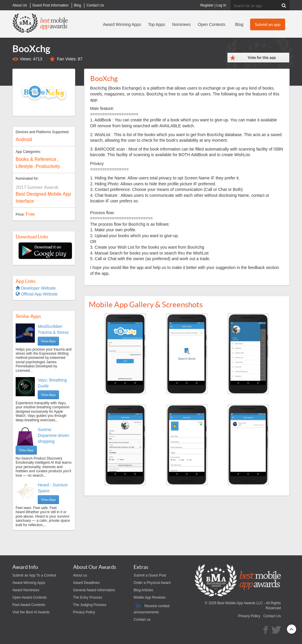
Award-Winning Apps (29, 583)
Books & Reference (36, 159)
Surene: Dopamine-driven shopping (54, 435)
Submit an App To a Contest (34, 575)
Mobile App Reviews (150, 597)
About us (80, 575)
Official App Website (37, 294)
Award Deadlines (87, 583)
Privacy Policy (84, 612)
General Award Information (94, 590)
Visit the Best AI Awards (31, 612)
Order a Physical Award (152, 583)
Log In (221, 5)
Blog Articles (143, 590)
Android (24, 139)
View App (48, 341)
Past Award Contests (29, 605)
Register (207, 5)
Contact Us (272, 616)
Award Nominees (26, 590)
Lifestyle (24, 166)
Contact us (142, 620)
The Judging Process (90, 605)
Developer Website (36, 288)
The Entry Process (88, 597)
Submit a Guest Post (150, 575)
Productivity (48, 166)
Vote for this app (262, 58)
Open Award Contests (30, 597)
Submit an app (268, 24)
